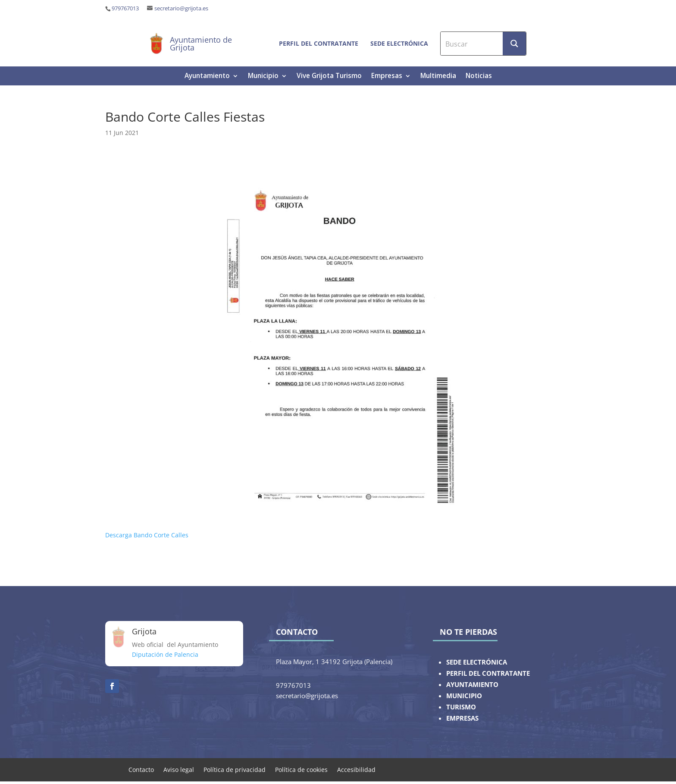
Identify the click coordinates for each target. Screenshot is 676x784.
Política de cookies (301, 769)
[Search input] (472, 44)
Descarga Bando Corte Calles (147, 535)
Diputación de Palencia (165, 654)
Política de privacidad (235, 769)
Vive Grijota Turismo (329, 77)
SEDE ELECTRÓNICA (477, 662)
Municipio (263, 77)
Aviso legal (179, 769)
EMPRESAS (462, 718)
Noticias (479, 77)
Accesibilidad (356, 769)
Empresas (387, 77)
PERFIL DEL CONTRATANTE (488, 673)
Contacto (141, 769)
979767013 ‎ (126, 8)
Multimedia (438, 77)
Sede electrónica (399, 43)
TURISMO (461, 707)
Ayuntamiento (207, 77)
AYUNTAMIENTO (472, 685)
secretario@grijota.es (181, 8)
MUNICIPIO (464, 696)
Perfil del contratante (319, 43)
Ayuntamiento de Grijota (201, 44)
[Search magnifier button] (514, 44)
